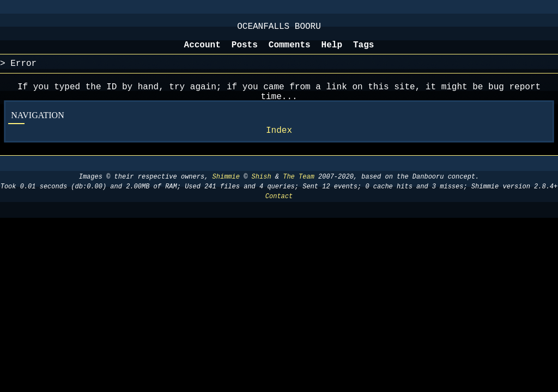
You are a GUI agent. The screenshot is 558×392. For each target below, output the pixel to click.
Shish (262, 190)
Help (332, 51)
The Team (299, 190)
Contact (279, 209)
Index (279, 143)
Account (202, 51)
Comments (290, 51)
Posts (245, 51)
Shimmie (226, 190)
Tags (363, 51)
